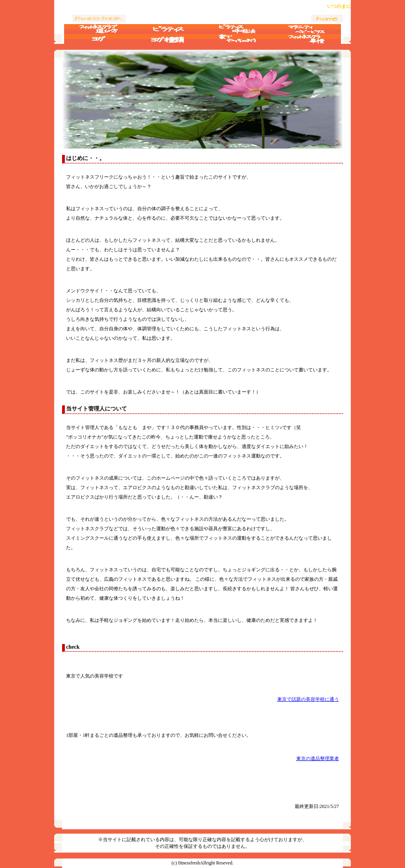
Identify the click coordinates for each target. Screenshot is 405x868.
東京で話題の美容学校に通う (308, 699)
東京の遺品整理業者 (318, 759)
